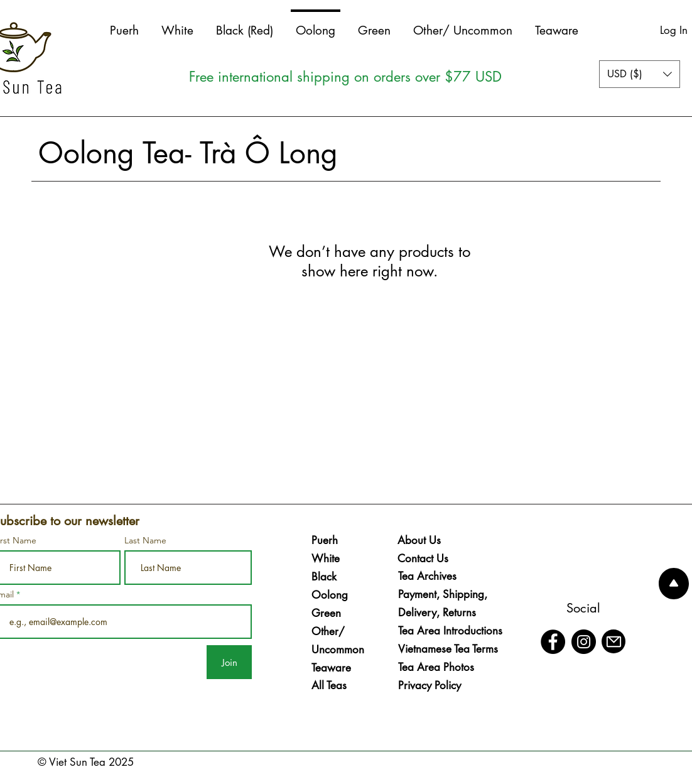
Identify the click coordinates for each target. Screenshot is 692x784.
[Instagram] (584, 642)
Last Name (145, 540)
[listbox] (640, 74)
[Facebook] (553, 642)
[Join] (229, 662)
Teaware (331, 668)
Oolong (330, 595)
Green (326, 613)
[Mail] (614, 641)
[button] (640, 74)
